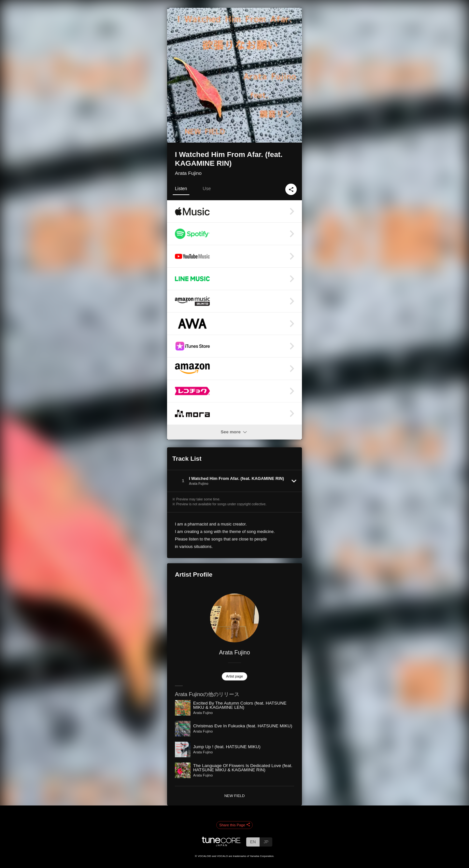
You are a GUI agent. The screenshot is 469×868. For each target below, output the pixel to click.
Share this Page (234, 825)
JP (266, 842)
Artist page (234, 676)
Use (207, 189)
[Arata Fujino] (234, 618)
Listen (181, 189)
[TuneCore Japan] (221, 844)
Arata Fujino (188, 173)
